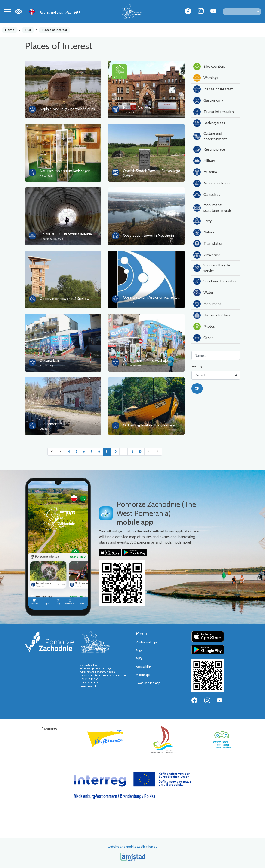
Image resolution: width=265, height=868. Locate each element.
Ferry (202, 221)
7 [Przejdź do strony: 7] (91, 452)
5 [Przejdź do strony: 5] (76, 452)
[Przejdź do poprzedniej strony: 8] (61, 452)
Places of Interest (54, 30)
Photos (204, 327)
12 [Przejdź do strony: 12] (132, 452)
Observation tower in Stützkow (65, 299)
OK (197, 388)
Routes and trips (51, 12)
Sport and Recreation (215, 281)
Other (203, 338)
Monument (207, 304)
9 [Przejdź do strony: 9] (107, 452)
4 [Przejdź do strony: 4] (69, 452)
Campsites (207, 195)
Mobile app (143, 675)
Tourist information (214, 112)
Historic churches (212, 315)
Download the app (148, 683)
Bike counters (209, 67)
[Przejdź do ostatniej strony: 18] (158, 452)
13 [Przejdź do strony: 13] (140, 452)
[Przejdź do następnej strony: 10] (149, 452)
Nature (204, 232)
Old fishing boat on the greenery (149, 425)
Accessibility (144, 667)
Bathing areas (209, 123)
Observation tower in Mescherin (148, 235)
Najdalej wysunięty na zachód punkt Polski (73, 109)
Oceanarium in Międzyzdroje (145, 361)
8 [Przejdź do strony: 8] (99, 452)
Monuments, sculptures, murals (213, 208)
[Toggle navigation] (7, 12)
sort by (197, 366)
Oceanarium (49, 361)
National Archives (137, 107)
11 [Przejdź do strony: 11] (123, 452)
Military (204, 161)
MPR (77, 12)
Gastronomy (208, 100)
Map (68, 12)
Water (203, 293)
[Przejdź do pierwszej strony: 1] (52, 452)
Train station (208, 244)
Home (10, 30)
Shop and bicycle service (212, 268)
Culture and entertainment (210, 136)
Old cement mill (52, 424)
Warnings (206, 78)
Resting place (209, 149)
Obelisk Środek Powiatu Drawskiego (152, 171)
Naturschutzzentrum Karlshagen (65, 171)
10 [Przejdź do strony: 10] (115, 452)
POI (28, 30)
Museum (205, 172)
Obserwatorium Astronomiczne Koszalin (155, 297)
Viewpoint (207, 255)
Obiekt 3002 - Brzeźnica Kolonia (66, 234)
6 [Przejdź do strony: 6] (84, 452)
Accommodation (211, 183)
